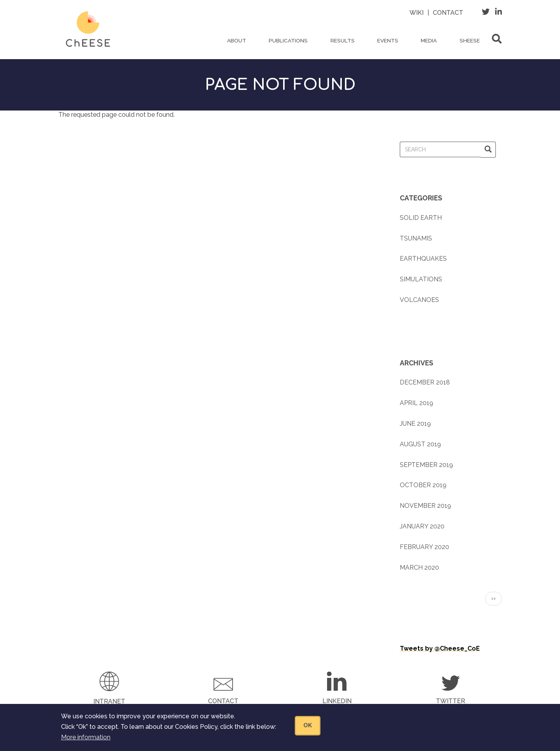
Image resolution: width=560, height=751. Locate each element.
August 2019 (420, 444)
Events (388, 40)
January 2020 (422, 526)
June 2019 (415, 424)
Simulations (421, 279)
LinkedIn (337, 701)
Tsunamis (416, 238)
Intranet (109, 701)
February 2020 (424, 547)
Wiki (416, 13)
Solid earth (421, 218)
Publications (288, 40)
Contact (448, 13)
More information (86, 738)
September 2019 (426, 465)
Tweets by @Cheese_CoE (440, 648)
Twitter (451, 701)
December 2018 (425, 382)
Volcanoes (419, 300)
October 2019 (423, 485)
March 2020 (419, 568)
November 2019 (425, 506)
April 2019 (416, 403)
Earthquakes (423, 259)
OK (308, 726)
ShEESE (470, 40)
